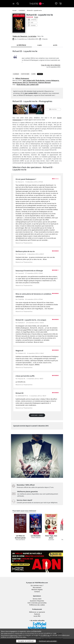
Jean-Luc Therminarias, (30, 82)
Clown (33, 74)
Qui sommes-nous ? (37, 585)
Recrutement (37, 587)
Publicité (37, 614)
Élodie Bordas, (40, 80)
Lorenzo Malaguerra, (52, 80)
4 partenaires (14, 635)
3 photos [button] (53, 109)
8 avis (36, 17)
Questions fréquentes (37, 601)
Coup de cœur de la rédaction (51, 65)
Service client (37, 599)
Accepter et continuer (26, 641)
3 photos (32, 20)
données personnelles (39, 603)
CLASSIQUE (16, 74)
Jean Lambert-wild (32, 84)
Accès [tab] (55, 45)
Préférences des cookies (37, 605)
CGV (29, 603)
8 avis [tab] (40, 45)
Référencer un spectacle (37, 612)
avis (31, 23)
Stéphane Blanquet (44, 82)
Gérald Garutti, (17, 82)
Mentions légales (37, 590)
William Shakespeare (22, 78)
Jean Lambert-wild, (29, 80)
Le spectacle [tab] (21, 45)
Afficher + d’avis (37, 415)
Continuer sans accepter (48, 641)
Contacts (37, 592)
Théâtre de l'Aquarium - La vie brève (24, 36)
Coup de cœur (25, 74)
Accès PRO (37, 616)
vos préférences (45, 635)
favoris (32, 25)
